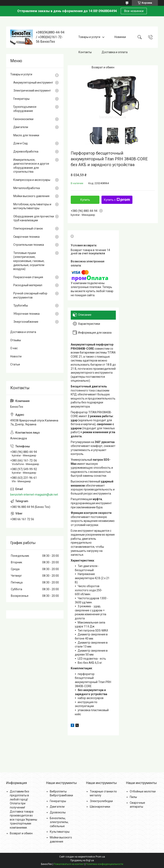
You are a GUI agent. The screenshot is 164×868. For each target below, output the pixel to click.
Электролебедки (101, 801)
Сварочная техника (26, 237)
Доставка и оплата (115, 52)
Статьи (15, 364)
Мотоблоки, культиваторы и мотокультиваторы (32, 206)
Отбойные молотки (143, 791)
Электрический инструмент (32, 91)
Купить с (117, 200)
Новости (16, 356)
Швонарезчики (100, 807)
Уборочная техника (26, 314)
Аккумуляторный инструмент (33, 83)
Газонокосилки (23, 119)
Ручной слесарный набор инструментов (30, 295)
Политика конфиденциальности (105, 864)
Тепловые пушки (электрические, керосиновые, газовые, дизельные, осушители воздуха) (29, 261)
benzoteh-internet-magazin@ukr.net (34, 495)
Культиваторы (60, 832)
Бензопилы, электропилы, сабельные (59, 822)
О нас (14, 348)
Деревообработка (26, 152)
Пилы (133, 797)
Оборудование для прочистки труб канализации (34, 218)
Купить (85, 200)
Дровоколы (58, 812)
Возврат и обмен (103, 67)
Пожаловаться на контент (69, 864)
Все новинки (134, 11)
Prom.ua (100, 857)
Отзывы (16, 340)
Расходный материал (28, 285)
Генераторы (21, 99)
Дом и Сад (20, 143)
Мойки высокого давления (31, 196)
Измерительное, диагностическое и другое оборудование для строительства (31, 166)
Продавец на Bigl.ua (82, 860)
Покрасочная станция (28, 277)
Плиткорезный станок (28, 228)
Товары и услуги (89, 37)
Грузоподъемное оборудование (25, 109)
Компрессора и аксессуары (32, 180)
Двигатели (21, 127)
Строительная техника (29, 245)
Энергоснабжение (26, 322)
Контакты (85, 52)
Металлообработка (27, 188)
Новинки (120, 37)
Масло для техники (26, 135)
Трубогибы (21, 305)
